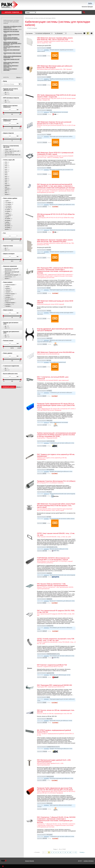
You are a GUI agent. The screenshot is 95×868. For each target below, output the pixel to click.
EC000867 (46, 519)
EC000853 (46, 362)
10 (70, 852)
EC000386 (46, 472)
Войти (90, 3)
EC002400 (46, 656)
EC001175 (46, 112)
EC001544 (46, 443)
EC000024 (46, 170)
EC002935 (46, 675)
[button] (84, 12)
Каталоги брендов (87, 7)
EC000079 (46, 79)
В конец (82, 852)
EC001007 (46, 290)
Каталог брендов (30, 861)
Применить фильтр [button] (9, 387)
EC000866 (46, 50)
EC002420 (46, 137)
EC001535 (46, 628)
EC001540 (46, 393)
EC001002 (46, 549)
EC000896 (46, 778)
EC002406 (46, 601)
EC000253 (46, 805)
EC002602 (46, 313)
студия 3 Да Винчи (89, 861)
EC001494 (46, 340)
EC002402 (46, 205)
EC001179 (46, 230)
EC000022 (46, 721)
